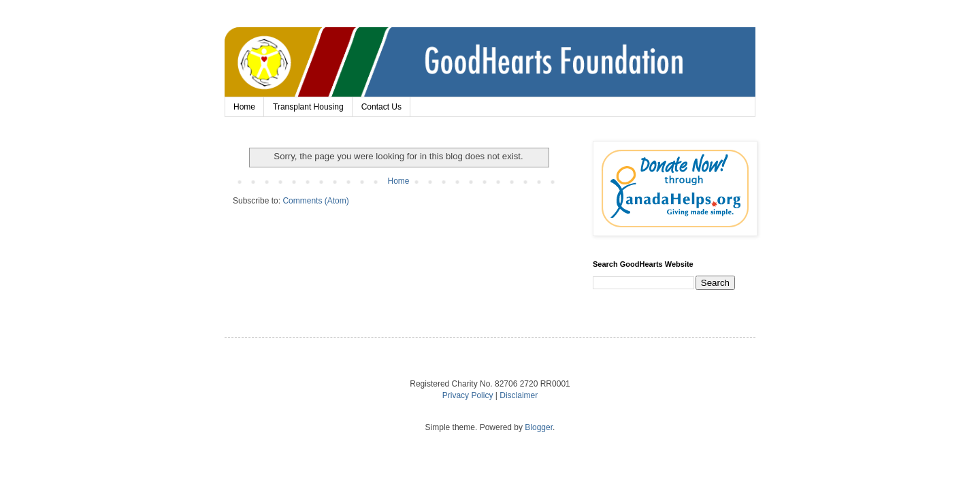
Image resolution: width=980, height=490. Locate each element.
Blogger (539, 427)
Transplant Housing (308, 107)
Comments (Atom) (315, 201)
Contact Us (381, 107)
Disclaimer (519, 395)
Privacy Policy (468, 395)
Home (244, 107)
